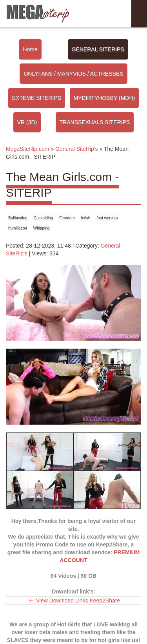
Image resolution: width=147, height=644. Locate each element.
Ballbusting (18, 218)
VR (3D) (27, 122)
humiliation (18, 228)
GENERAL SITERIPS (98, 49)
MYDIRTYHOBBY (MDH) (104, 98)
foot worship (107, 218)
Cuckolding (43, 218)
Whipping (42, 228)
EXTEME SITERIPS (37, 98)
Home (30, 49)
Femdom (67, 218)
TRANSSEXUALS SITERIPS (95, 122)
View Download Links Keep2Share (78, 601)
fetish (86, 218)
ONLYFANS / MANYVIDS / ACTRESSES (73, 74)
